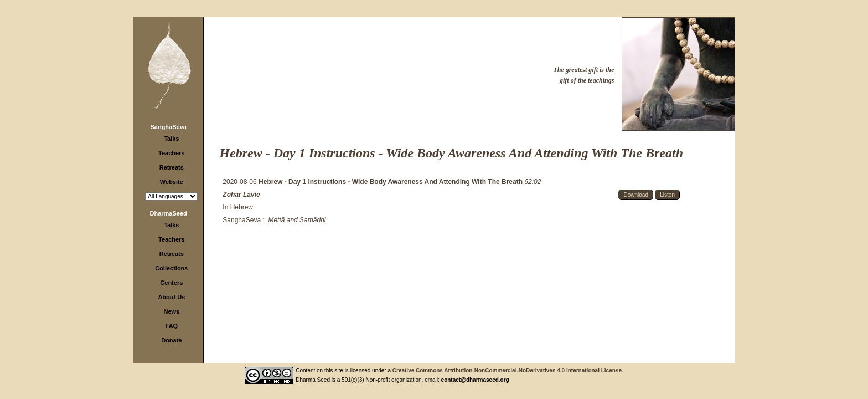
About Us (171, 297)
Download (635, 195)
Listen (667, 195)
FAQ (172, 326)
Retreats (172, 167)
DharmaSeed (169, 213)
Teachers (172, 153)
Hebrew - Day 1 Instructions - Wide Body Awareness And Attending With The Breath (391, 182)
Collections (171, 268)
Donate (171, 340)
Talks (171, 139)
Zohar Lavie (241, 195)
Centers (171, 283)
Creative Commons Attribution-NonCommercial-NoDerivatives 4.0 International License (507, 370)
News (171, 311)
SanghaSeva (168, 127)
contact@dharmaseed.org (475, 380)
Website (172, 182)
